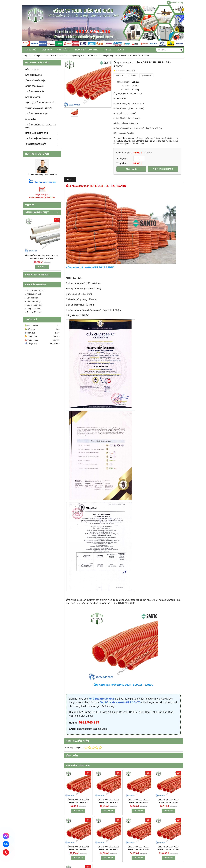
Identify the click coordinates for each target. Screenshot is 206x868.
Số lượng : (122, 158)
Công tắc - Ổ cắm (42, 86)
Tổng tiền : (122, 163)
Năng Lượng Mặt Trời (42, 133)
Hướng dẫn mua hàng (87, 50)
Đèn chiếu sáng (42, 75)
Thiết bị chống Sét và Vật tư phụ (41, 126)
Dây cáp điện (42, 70)
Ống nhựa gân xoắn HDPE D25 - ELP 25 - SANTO (78, 803)
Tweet (132, 76)
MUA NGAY (42, 267)
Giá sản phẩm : (124, 153)
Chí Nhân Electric (34, 294)
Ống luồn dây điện (42, 81)
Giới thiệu (47, 50)
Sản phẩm (64, 50)
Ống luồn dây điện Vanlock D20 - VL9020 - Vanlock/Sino (42, 257)
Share (119, 76)
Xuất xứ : (126, 86)
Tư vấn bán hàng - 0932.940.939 (42, 175)
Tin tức (108, 50)
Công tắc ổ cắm (34, 309)
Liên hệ (121, 50)
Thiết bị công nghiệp (42, 114)
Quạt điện (42, 119)
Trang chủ (30, 50)
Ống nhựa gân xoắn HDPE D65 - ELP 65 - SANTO (78, 850)
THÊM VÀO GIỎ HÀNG (163, 169)
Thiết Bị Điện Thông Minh (42, 139)
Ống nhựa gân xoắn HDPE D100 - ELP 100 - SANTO (138, 824)
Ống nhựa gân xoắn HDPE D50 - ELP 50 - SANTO (169, 803)
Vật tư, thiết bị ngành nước (42, 103)
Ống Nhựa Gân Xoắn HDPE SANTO (120, 702)
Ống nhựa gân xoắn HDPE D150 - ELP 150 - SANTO (169, 824)
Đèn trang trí (33, 97)
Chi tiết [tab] (70, 179)
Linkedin (146, 76)
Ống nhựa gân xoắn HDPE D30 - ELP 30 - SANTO (108, 803)
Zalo (6, 844)
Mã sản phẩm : (124, 82)
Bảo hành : (125, 90)
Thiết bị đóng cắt (42, 92)
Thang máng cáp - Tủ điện (42, 108)
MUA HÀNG (131, 169)
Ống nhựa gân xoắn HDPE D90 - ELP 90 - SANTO (108, 824)
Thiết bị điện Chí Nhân (37, 291)
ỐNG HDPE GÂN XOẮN (42, 144)
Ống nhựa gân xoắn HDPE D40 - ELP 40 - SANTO (138, 803)
